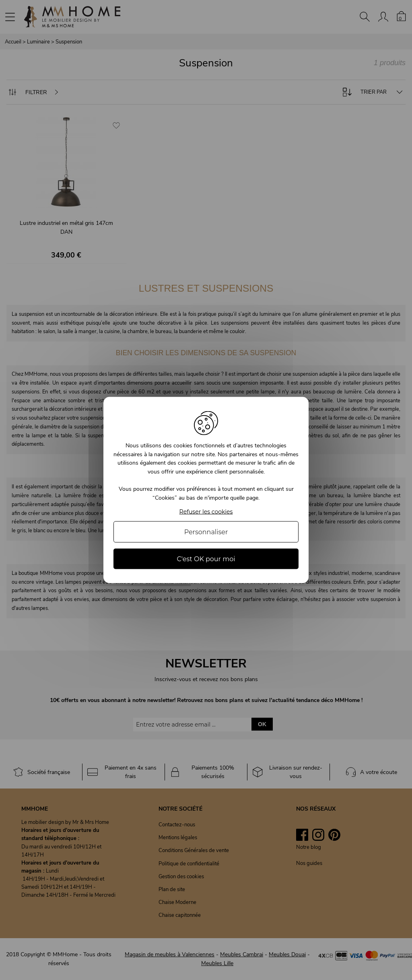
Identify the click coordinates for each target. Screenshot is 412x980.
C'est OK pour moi (206, 559)
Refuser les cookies (206, 512)
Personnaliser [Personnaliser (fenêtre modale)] (206, 532)
